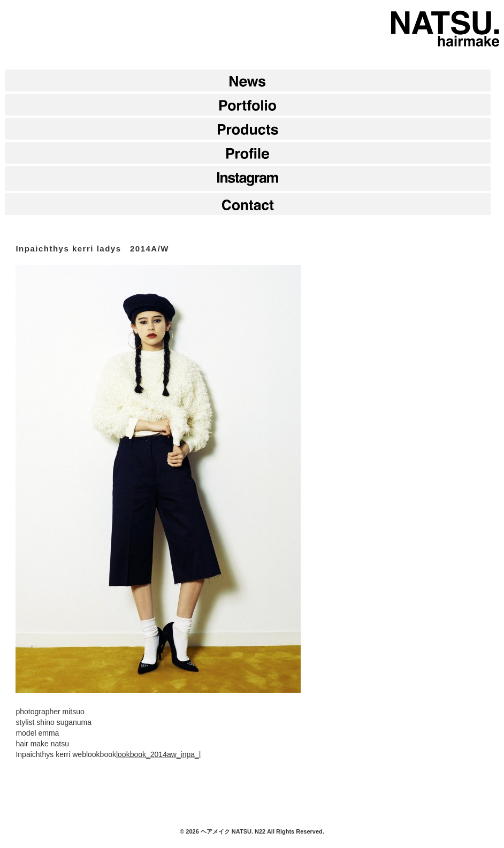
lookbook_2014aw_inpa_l (158, 754)
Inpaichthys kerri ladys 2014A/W (92, 249)
